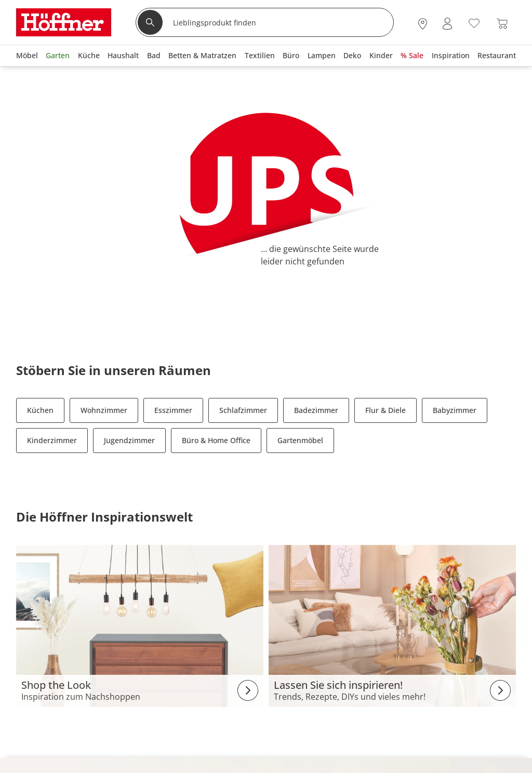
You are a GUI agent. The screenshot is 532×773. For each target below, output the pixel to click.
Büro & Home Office (216, 440)
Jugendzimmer (129, 440)
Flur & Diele (385, 410)
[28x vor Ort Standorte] (423, 24)
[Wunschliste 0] (474, 23)
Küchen (40, 410)
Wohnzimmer (104, 410)
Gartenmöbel (300, 440)
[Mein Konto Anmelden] (447, 24)
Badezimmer (316, 410)
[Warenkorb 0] (502, 24)
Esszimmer (173, 410)
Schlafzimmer (243, 410)
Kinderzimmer (52, 440)
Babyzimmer (455, 410)
